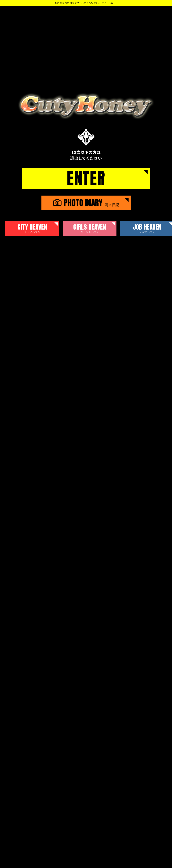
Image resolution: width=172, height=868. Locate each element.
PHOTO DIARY (86, 203)
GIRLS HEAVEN (90, 228)
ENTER (86, 178)
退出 (74, 158)
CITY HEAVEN (32, 228)
